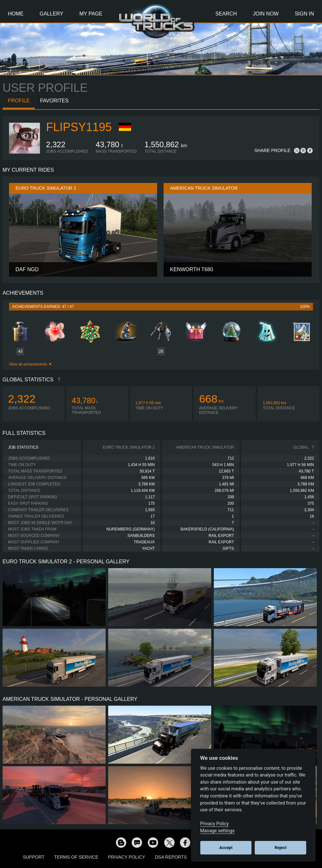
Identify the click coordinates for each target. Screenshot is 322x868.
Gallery (52, 14)
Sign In (304, 14)
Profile (19, 101)
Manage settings (218, 831)
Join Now (266, 14)
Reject (281, 848)
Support (34, 857)
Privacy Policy (127, 857)
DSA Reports (171, 857)
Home (16, 14)
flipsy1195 (79, 127)
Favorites (54, 101)
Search (226, 14)
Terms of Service (76, 857)
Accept (226, 848)
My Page (91, 14)
